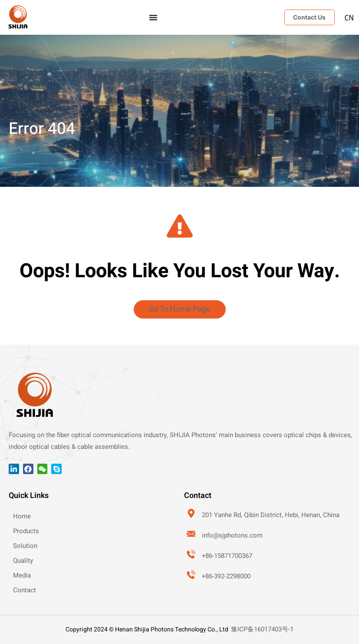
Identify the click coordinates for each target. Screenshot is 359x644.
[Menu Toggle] (153, 17)
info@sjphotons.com (233, 535)
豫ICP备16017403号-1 (262, 629)
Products (26, 531)
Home (22, 516)
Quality (23, 561)
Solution (25, 546)
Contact (25, 590)
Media (22, 575)
